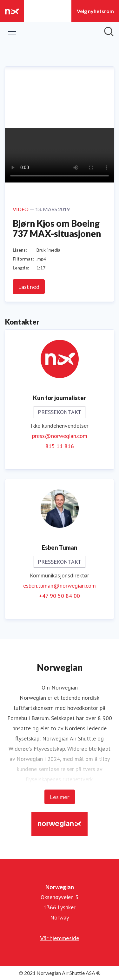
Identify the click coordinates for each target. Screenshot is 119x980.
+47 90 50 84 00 (60, 596)
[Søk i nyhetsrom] (109, 32)
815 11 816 (60, 446)
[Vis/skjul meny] (12, 32)
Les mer (60, 797)
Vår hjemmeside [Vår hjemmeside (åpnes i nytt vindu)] (60, 938)
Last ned (29, 287)
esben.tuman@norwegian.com (60, 586)
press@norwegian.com (60, 436)
